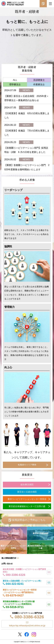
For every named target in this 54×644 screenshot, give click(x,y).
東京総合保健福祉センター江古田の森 (27, 506)
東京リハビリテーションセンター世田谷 (27, 499)
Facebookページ (27, 634)
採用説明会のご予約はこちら (29, 520)
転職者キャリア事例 (27, 465)
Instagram (34, 634)
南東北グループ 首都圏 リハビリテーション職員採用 (13, 4)
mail (49, 572)
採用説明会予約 (43, 4)
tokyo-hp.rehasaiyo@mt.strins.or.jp (27, 626)
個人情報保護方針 (9, 558)
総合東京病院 (27, 485)
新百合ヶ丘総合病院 (27, 492)
